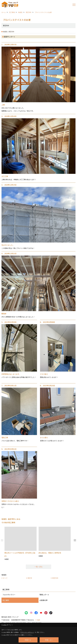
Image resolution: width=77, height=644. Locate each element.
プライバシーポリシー (27, 632)
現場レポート (44, 595)
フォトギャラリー (9, 595)
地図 (38, 620)
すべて (5, 578)
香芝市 (30, 578)
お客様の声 (44, 600)
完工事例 (6, 600)
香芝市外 (55, 578)
